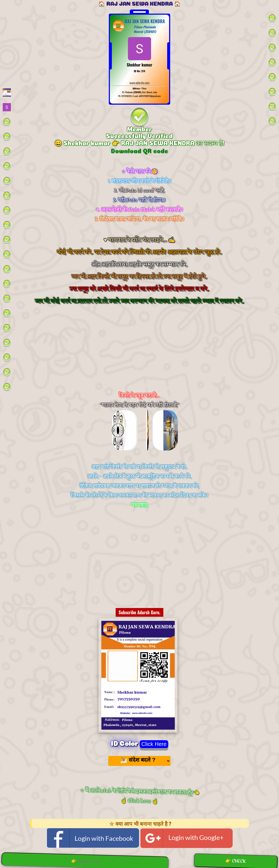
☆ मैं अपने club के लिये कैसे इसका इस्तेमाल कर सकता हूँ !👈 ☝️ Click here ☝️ (139, 796)
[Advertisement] (139, 355)
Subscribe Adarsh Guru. (140, 612)
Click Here (154, 744)
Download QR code (139, 150)
